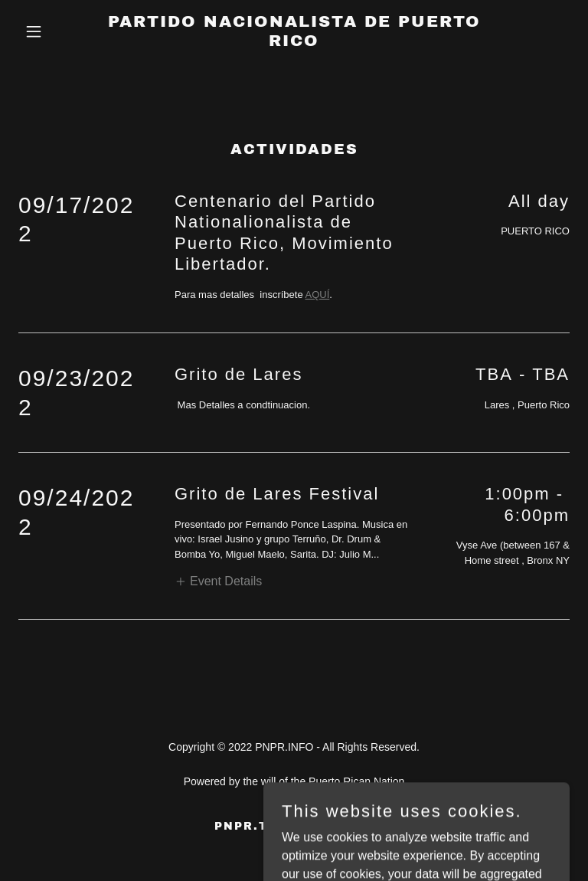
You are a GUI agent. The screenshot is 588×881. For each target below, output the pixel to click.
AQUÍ (318, 295)
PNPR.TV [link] (246, 826)
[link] (294, 42)
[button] (60, 31)
